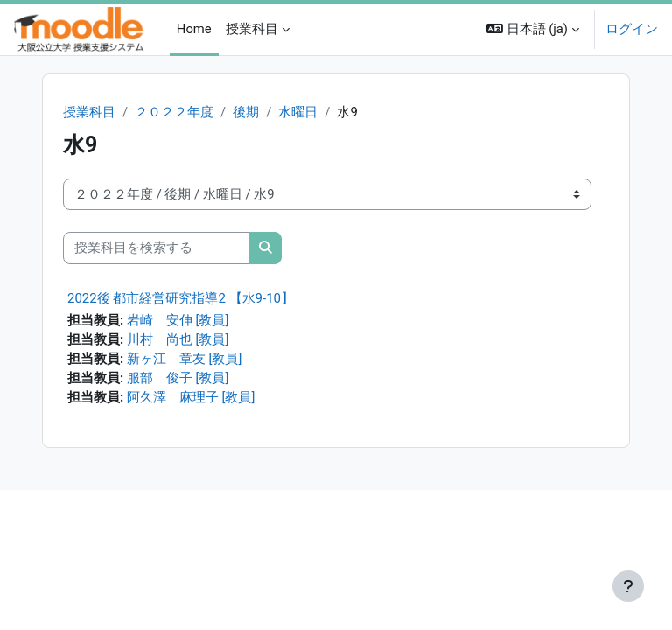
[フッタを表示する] (628, 586)
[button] (533, 29)
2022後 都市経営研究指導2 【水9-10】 (181, 298)
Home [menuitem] (194, 29)
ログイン (632, 29)
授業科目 (89, 112)
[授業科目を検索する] (157, 248)
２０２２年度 (174, 112)
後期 (246, 112)
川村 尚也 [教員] (178, 339)
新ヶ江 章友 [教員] (185, 359)
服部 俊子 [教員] (178, 378)
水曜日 (298, 112)
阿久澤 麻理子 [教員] (191, 397)
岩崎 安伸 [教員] (178, 320)
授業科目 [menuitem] (252, 29)
